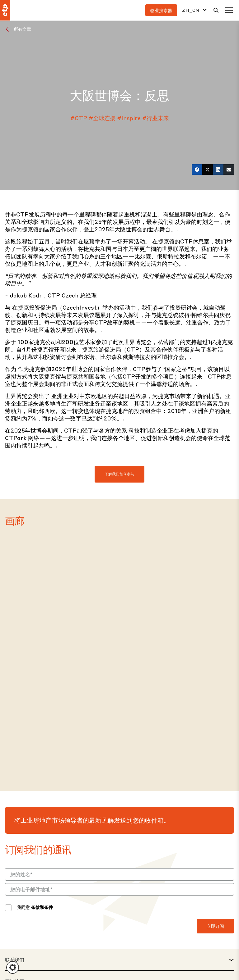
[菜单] (229, 10)
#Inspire (129, 118)
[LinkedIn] (218, 170)
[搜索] (216, 10)
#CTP (79, 118)
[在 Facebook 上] (197, 170)
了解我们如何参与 (119, 474)
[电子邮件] (229, 170)
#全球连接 (102, 118)
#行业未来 (156, 118)
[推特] (208, 170)
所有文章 (22, 29)
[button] (13, 967)
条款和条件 (42, 907)
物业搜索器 (161, 10)
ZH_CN (191, 10)
